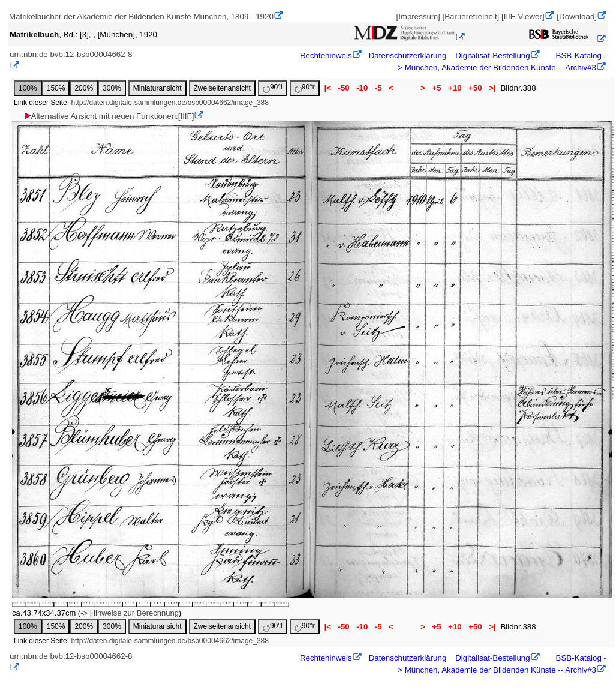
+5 (437, 88)
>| (492, 88)
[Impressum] (418, 16)
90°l (273, 88)
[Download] (577, 16)
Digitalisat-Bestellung (492, 55)
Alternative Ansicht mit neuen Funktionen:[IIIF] (109, 116)
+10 (455, 88)
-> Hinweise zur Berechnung (130, 613)
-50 (344, 88)
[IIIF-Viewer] (523, 16)
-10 (362, 88)
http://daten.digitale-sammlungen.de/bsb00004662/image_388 (170, 103)
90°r (305, 88)
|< (328, 88)
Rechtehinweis (326, 55)
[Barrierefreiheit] (471, 16)
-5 (378, 88)
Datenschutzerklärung (408, 55)
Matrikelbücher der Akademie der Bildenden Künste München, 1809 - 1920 (141, 16)
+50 (475, 88)
